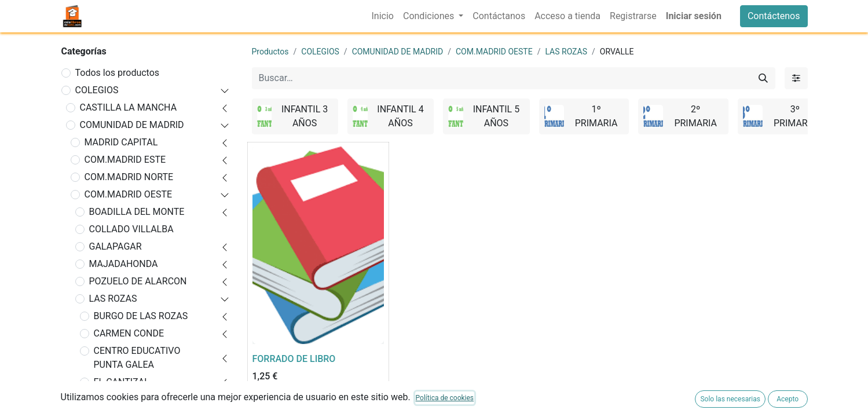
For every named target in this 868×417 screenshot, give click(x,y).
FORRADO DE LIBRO (294, 359)
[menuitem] (383, 16)
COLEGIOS (97, 90)
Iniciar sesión (694, 16)
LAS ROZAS (113, 299)
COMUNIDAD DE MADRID (132, 125)
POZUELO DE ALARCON (138, 281)
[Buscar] (763, 78)
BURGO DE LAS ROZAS (141, 316)
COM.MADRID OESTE (129, 194)
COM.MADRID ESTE (125, 160)
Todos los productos (118, 73)
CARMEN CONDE (129, 333)
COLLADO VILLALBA (131, 229)
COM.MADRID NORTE (129, 177)
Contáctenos (774, 16)
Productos (270, 52)
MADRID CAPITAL (121, 142)
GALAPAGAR (116, 246)
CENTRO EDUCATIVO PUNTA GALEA (137, 358)
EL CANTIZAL (122, 382)
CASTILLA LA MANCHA (129, 107)
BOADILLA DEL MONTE (137, 212)
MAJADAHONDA (124, 264)
